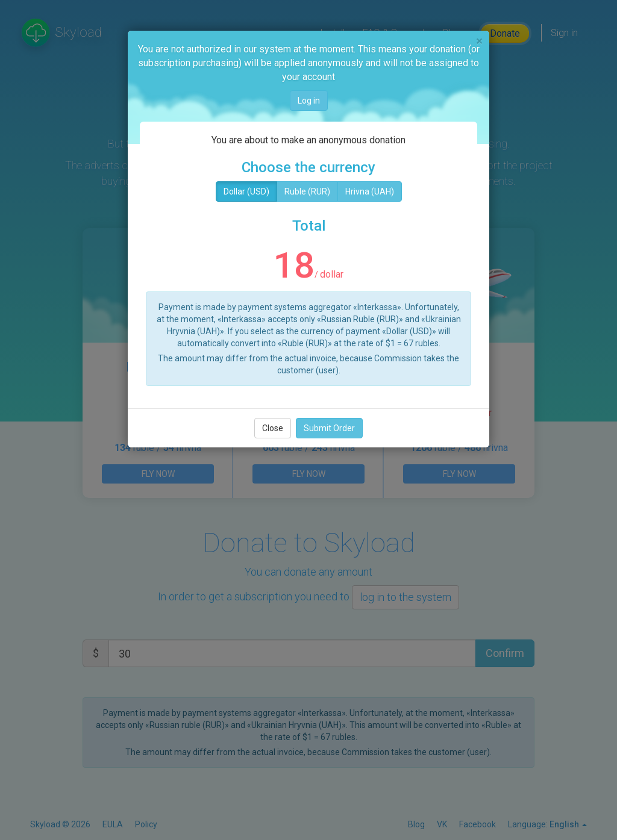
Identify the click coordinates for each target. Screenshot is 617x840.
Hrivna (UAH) (370, 191)
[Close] (479, 41)
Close (273, 428)
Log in (309, 101)
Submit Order (329, 428)
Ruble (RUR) (307, 191)
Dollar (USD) (246, 191)
